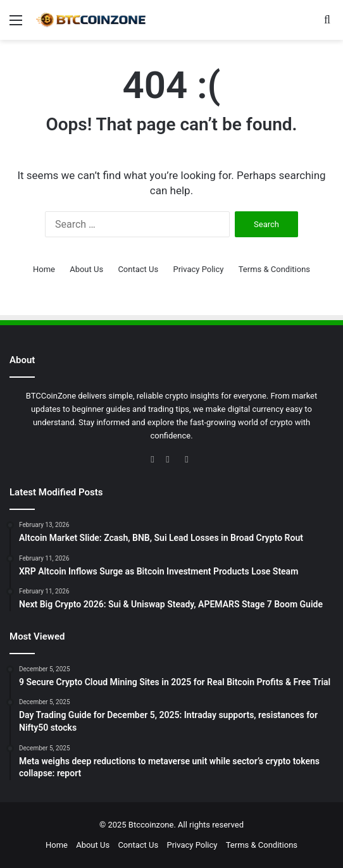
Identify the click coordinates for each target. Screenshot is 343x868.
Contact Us (138, 269)
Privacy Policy (198, 269)
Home (44, 269)
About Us (86, 269)
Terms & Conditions (274, 269)
